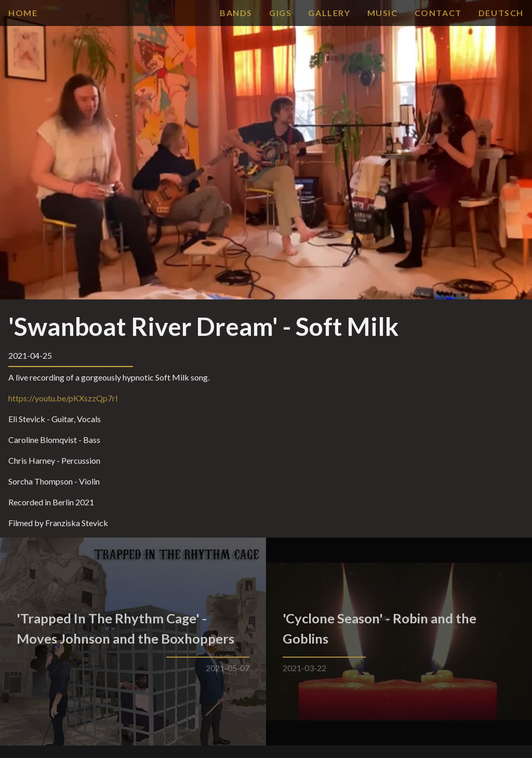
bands (236, 13)
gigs (280, 13)
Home (23, 13)
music (383, 13)
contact (438, 13)
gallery (329, 13)
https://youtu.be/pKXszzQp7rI (63, 398)
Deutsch (501, 13)
